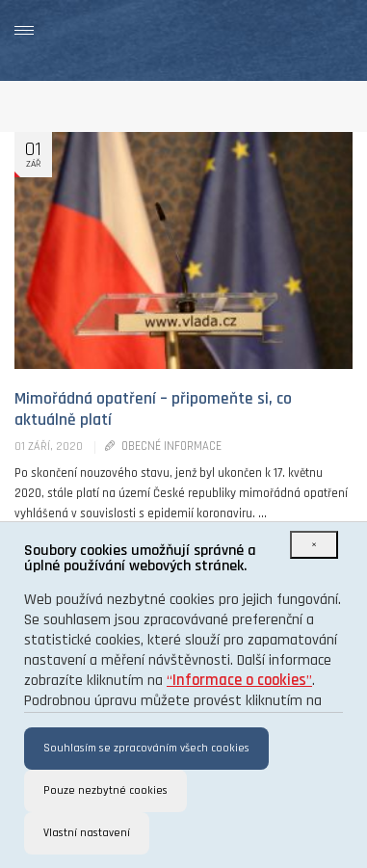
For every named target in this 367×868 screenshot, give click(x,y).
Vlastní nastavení (87, 833)
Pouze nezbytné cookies (105, 790)
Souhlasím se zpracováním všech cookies (146, 748)
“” (239, 681)
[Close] (314, 545)
